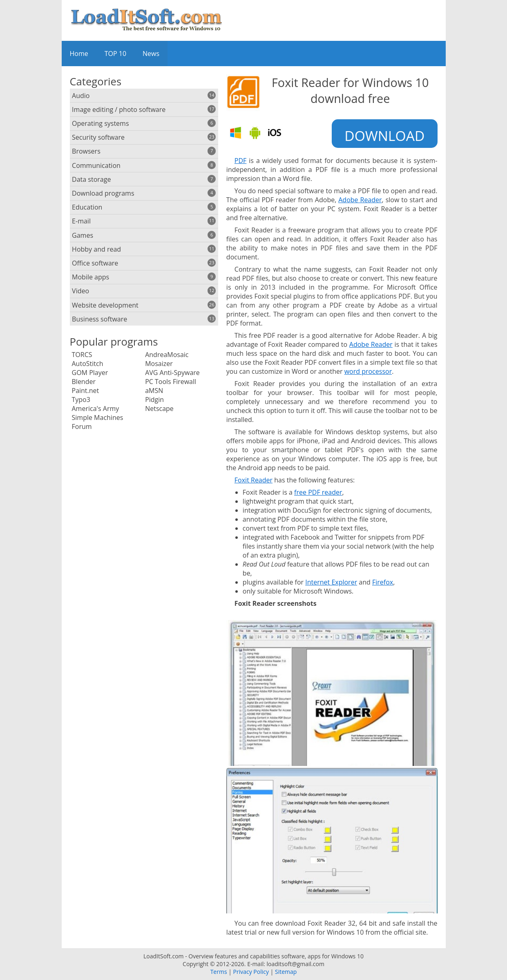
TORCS (82, 355)
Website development (144, 305)
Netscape (159, 409)
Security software (144, 137)
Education (144, 207)
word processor (368, 371)
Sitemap (286, 972)
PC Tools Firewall (171, 382)
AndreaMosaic (167, 355)
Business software (144, 319)
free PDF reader (318, 492)
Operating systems (144, 123)
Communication (144, 165)
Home (79, 54)
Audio (144, 96)
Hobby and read (144, 249)
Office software (144, 263)
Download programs (144, 193)
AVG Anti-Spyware (172, 373)
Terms (219, 972)
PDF (241, 161)
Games (144, 235)
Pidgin (154, 400)
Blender (84, 382)
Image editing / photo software (144, 109)
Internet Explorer (331, 582)
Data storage (144, 179)
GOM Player (90, 373)
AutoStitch (88, 364)
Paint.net (86, 391)
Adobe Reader (360, 200)
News (151, 54)
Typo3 (81, 400)
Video (144, 291)
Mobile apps (144, 277)
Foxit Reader (254, 480)
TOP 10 (115, 54)
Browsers (144, 151)
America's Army (96, 409)
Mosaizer (159, 364)
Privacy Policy (251, 972)
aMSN (154, 391)
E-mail (144, 221)
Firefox (383, 582)
